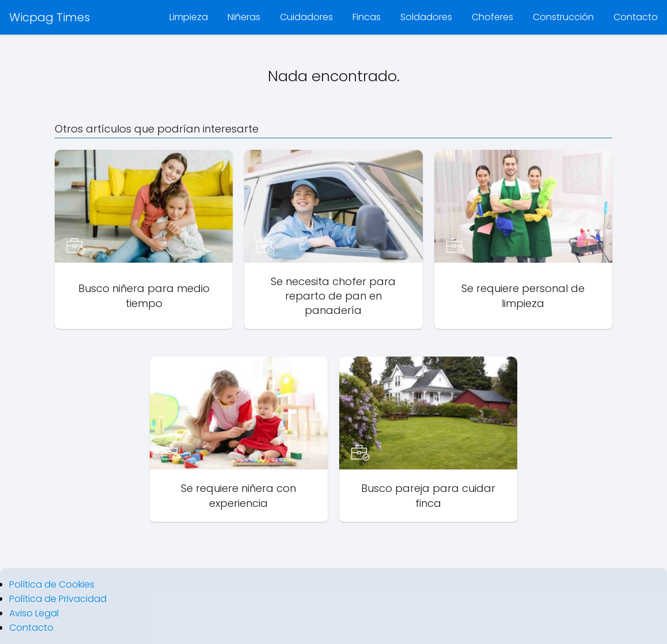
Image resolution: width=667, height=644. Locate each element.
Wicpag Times (50, 17)
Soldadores (426, 17)
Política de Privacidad (58, 599)
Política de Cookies (52, 584)
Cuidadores (306, 17)
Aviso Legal (34, 613)
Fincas (367, 17)
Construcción (563, 17)
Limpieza (189, 17)
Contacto (636, 17)
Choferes (492, 17)
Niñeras (244, 17)
